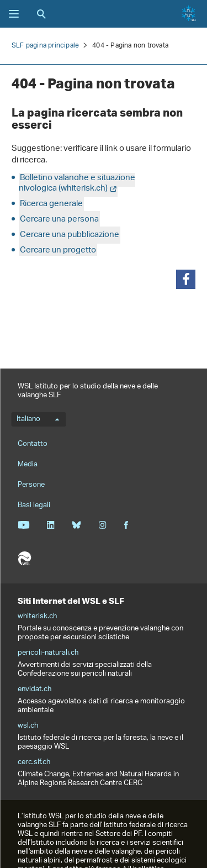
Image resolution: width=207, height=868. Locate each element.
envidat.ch (34, 690)
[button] (186, 279)
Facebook (126, 525)
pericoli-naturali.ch (48, 653)
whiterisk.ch (37, 617)
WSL (24, 559)
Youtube (23, 525)
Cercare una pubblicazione (70, 235)
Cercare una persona (59, 220)
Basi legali (34, 505)
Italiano (38, 419)
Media (28, 464)
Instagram (102, 525)
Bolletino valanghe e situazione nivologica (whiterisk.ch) (77, 183)
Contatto (33, 444)
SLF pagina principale (45, 46)
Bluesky (76, 525)
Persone (31, 485)
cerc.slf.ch (34, 762)
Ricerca (41, 14)
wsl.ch (28, 726)
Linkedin (51, 525)
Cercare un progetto (58, 251)
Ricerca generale (51, 204)
